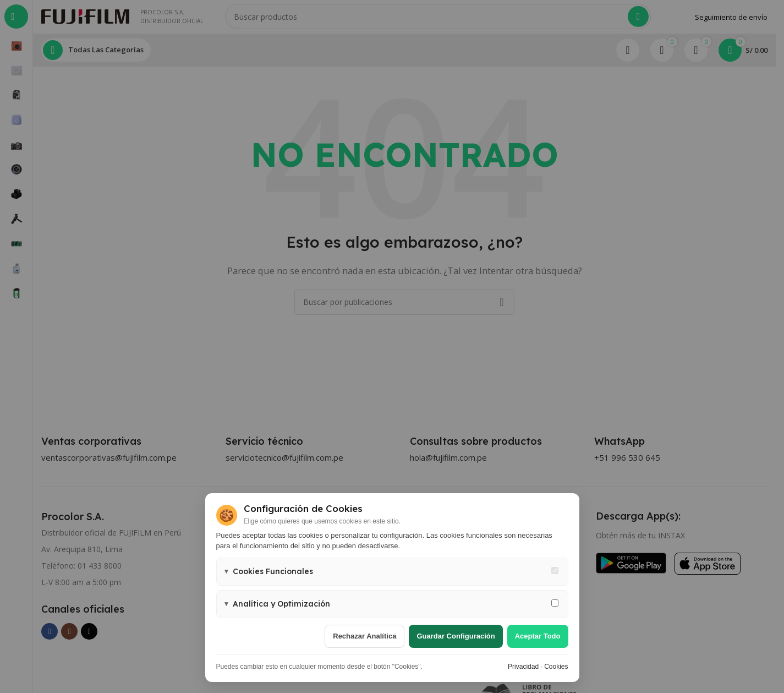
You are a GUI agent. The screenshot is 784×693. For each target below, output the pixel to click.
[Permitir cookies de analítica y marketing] (555, 603)
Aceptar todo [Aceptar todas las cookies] (538, 636)
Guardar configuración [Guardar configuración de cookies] (456, 636)
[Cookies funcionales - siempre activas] (555, 571)
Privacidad (523, 667)
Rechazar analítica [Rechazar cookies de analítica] (364, 636)
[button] (392, 572)
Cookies (556, 667)
